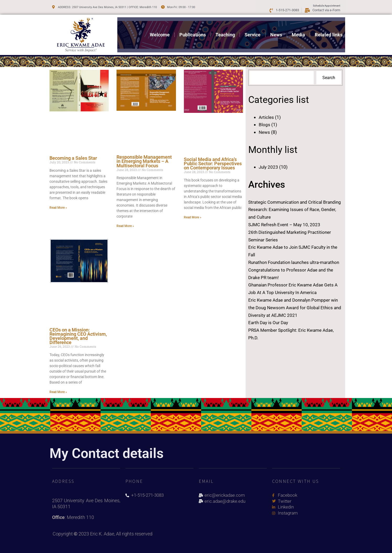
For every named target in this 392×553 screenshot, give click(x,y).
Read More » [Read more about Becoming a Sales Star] (58, 208)
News (276, 31)
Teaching (225, 31)
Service (253, 31)
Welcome (160, 31)
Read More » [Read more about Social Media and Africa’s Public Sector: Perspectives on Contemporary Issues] (193, 217)
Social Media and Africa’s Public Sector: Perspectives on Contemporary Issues (213, 164)
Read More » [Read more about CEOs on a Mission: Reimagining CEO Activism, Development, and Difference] (58, 392)
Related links (329, 31)
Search (329, 78)
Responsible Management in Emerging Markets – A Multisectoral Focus (144, 161)
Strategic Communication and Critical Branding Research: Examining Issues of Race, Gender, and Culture (290, 210)
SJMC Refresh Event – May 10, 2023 (286, 225)
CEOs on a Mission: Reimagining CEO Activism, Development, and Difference (78, 336)
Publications (193, 31)
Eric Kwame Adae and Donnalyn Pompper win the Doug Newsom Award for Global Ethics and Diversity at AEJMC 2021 (291, 315)
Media (298, 31)
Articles (267, 117)
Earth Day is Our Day (269, 330)
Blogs (264, 125)
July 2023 (269, 167)
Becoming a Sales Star (73, 158)
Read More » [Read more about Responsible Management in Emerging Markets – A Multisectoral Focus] (125, 226)
